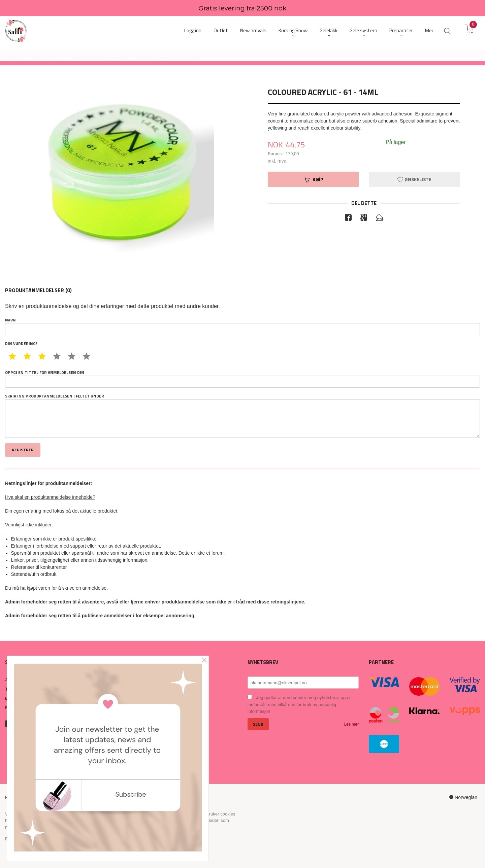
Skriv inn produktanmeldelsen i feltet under (243, 416)
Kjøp (313, 179)
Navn (243, 326)
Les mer (351, 724)
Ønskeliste (414, 179)
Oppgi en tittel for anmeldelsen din (243, 379)
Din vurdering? (21, 344)
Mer (429, 30)
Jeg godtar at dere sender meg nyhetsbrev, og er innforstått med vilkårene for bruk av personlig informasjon (299, 704)
